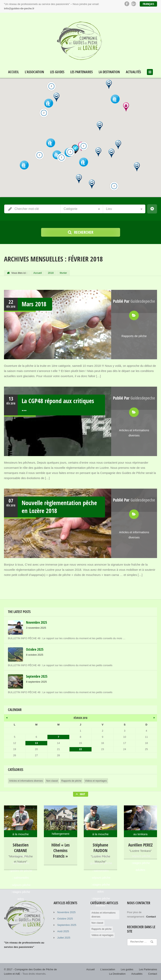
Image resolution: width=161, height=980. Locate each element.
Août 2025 (63, 931)
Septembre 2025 (67, 925)
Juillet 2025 (64, 938)
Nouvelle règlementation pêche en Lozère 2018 (59, 507)
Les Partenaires (81, 72)
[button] (49, 103)
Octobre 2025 (65, 919)
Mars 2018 (34, 304)
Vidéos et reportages (96, 781)
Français (148, 4)
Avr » (154, 717)
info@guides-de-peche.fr (19, 8)
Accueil (13, 72)
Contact (153, 974)
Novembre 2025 (66, 912)
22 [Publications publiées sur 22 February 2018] (80, 749)
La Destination (109, 72)
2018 (51, 273)
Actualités (133, 72)
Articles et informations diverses (26, 781)
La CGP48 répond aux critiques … (58, 405)
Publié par (134, 301)
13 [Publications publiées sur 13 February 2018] (36, 743)
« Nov (7, 717)
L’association (34, 72)
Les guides (57, 72)
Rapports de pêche (134, 336)
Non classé (52, 781)
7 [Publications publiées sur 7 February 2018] (58, 737)
